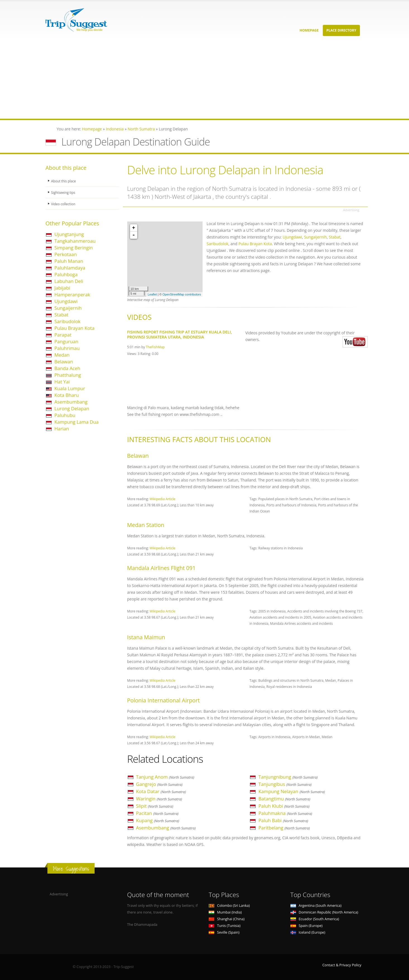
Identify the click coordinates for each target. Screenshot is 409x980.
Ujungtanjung (69, 234)
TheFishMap (155, 347)
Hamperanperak (72, 295)
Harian (62, 429)
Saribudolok (68, 321)
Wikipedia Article (162, 499)
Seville (224, 932)
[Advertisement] (167, 80)
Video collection (64, 204)
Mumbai (225, 912)
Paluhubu (65, 415)
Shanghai (227, 919)
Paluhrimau (67, 348)
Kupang (158, 820)
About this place (64, 181)
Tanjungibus (285, 784)
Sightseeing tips (64, 192)
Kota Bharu (67, 395)
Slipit (155, 806)
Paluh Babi (283, 820)
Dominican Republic (324, 912)
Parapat (63, 335)
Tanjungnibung (288, 777)
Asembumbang (71, 402)
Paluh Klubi (284, 806)
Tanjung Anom (165, 777)
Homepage (309, 30)
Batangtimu (284, 799)
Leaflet (152, 294)
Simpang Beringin (74, 248)
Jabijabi (62, 288)
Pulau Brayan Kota (74, 328)
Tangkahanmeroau (75, 241)
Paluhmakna (285, 813)
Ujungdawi (66, 301)
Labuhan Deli (69, 281)
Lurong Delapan (72, 408)
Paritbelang (284, 828)
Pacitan (157, 813)
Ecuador (315, 919)
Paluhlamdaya (70, 268)
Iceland (308, 932)
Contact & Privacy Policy (342, 965)
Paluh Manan (69, 261)
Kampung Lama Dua (77, 422)
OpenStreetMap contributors (182, 294)
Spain (306, 926)
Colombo (229, 906)
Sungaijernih (68, 308)
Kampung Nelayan (292, 791)
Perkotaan (66, 254)
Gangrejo (159, 784)
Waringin (159, 799)
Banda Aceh (67, 368)
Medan (62, 355)
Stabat (61, 315)
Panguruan (66, 341)
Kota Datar (161, 791)
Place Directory (341, 30)
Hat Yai (62, 382)
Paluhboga (66, 274)
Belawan (64, 362)
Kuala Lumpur (70, 388)
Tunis (225, 926)
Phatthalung (68, 375)
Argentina (316, 906)
